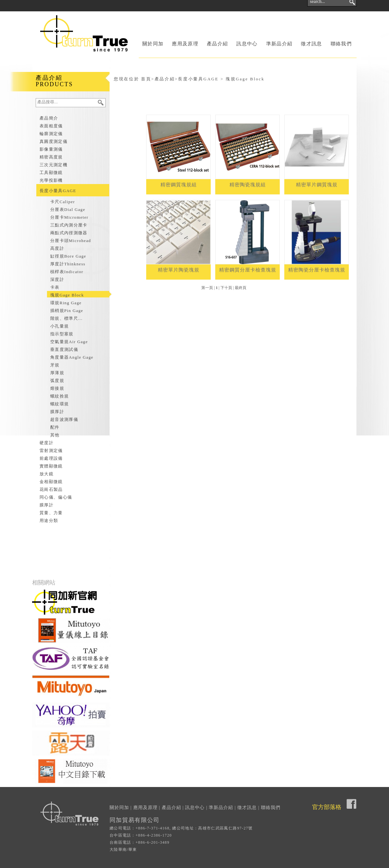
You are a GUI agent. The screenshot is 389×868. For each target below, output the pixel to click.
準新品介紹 (279, 44)
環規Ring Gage (66, 303)
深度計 (57, 279)
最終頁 (241, 288)
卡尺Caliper (63, 202)
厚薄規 (57, 373)
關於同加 (153, 44)
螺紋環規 (59, 404)
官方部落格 (327, 807)
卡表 (55, 287)
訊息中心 (247, 44)
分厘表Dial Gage (68, 209)
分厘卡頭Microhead (71, 241)
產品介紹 (217, 44)
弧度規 (57, 381)
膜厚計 (57, 412)
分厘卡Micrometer (69, 217)
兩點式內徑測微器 (69, 233)
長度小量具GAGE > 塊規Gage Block (221, 79)
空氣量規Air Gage (69, 342)
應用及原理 (185, 44)
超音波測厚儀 (64, 419)
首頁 (146, 79)
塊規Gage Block (67, 295)
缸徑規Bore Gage (68, 256)
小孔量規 (59, 326)
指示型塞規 (62, 334)
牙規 (55, 365)
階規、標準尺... (66, 318)
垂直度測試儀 (64, 349)
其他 (55, 435)
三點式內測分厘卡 (69, 225)
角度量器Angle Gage (72, 357)
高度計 (57, 248)
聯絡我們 (341, 44)
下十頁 (226, 288)
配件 (55, 427)
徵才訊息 (311, 44)
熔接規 (57, 388)
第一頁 (207, 288)
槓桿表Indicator (67, 272)
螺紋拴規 (59, 396)
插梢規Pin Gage (67, 311)
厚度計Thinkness (68, 264)
